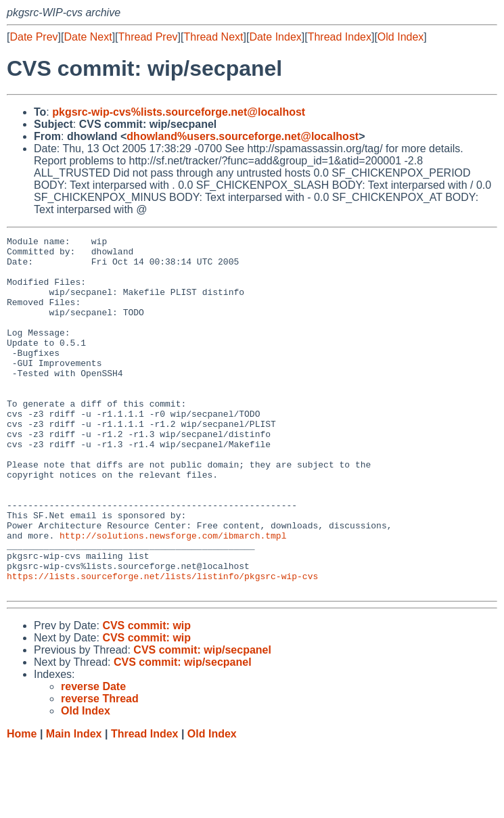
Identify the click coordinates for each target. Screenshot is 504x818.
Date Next (88, 37)
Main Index (74, 805)
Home (22, 805)
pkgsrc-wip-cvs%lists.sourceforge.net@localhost (179, 112)
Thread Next (213, 37)
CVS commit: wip (146, 697)
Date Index (275, 37)
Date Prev (33, 37)
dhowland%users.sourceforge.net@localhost (243, 136)
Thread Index (340, 37)
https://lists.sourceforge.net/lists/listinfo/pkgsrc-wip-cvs (162, 645)
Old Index (400, 37)
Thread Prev (148, 37)
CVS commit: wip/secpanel (202, 721)
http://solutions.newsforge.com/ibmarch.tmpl (173, 596)
